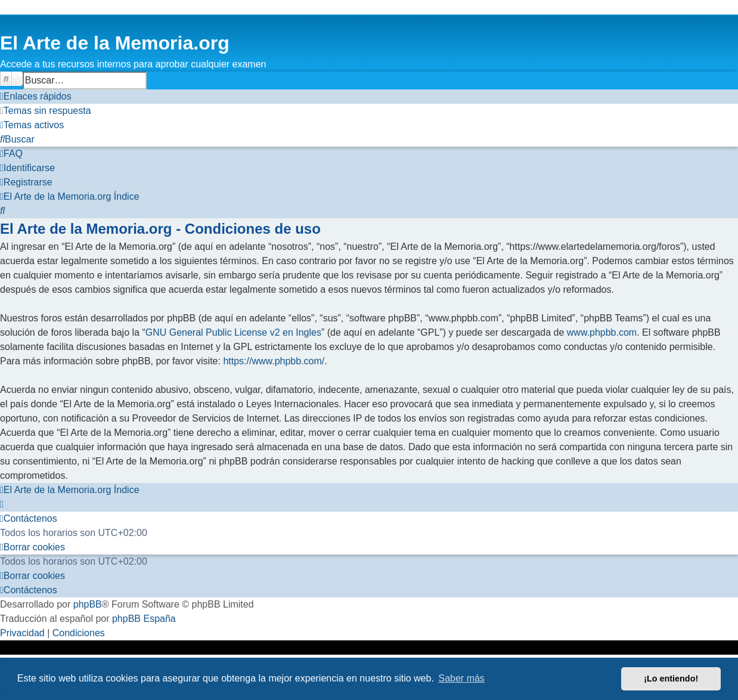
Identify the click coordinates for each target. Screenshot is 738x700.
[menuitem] (46, 111)
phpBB (88, 604)
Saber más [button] (462, 678)
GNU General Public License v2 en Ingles (233, 332)
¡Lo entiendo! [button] (671, 679)
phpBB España (144, 619)
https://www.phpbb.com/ (274, 361)
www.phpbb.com (602, 332)
